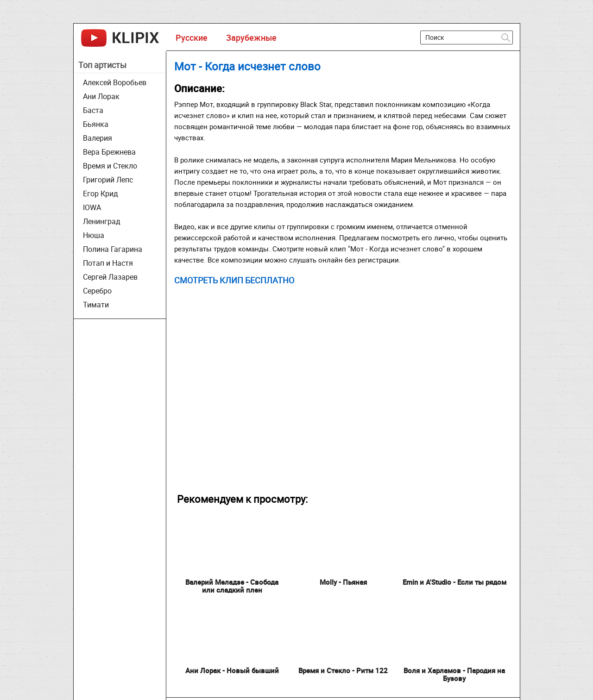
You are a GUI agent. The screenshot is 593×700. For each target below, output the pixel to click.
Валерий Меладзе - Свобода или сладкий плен (232, 586)
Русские (192, 37)
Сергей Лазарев (110, 277)
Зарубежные (251, 37)
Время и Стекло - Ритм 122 (343, 670)
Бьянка (96, 124)
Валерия (98, 138)
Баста (93, 110)
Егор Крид (101, 194)
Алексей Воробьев (115, 82)
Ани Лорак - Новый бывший (232, 670)
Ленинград (102, 221)
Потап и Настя (108, 263)
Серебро (97, 291)
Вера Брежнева (109, 152)
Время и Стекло (110, 166)
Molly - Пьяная (343, 582)
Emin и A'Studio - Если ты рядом (454, 582)
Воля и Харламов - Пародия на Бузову (454, 674)
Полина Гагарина (113, 249)
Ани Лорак (101, 96)
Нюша (94, 235)
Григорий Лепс (108, 180)
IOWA (92, 207)
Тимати (96, 305)
